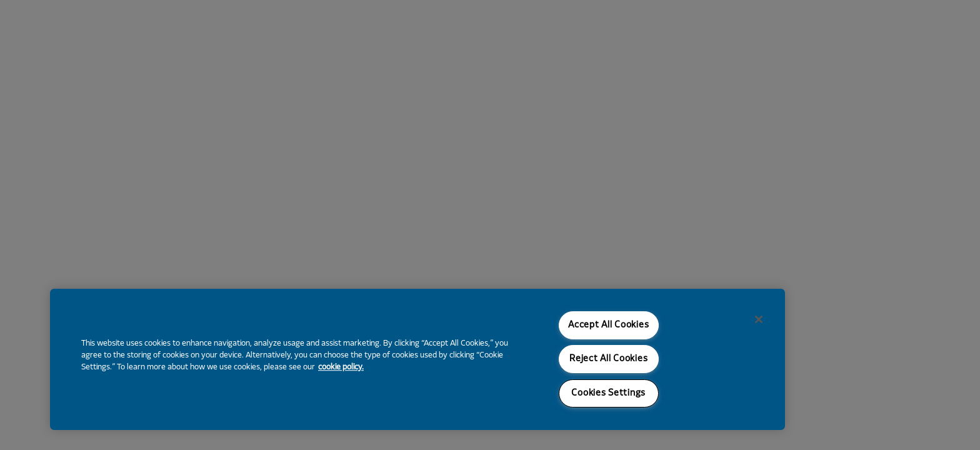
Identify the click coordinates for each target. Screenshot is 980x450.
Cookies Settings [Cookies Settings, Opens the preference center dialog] (608, 393)
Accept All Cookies (608, 325)
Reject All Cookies (608, 359)
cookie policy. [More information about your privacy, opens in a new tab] (341, 367)
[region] (417, 359)
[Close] (759, 319)
